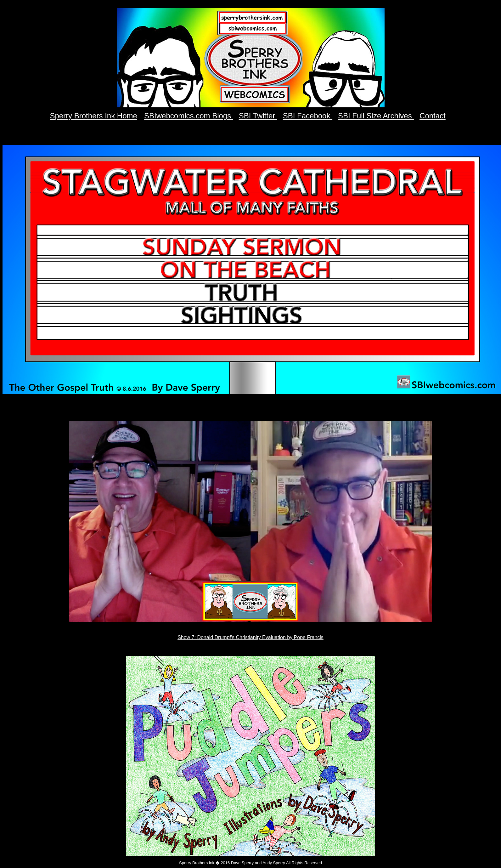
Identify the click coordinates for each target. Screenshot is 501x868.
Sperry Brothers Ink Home (93, 116)
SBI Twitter (258, 116)
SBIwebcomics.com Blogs (189, 116)
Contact (433, 116)
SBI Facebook (308, 116)
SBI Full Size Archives (376, 116)
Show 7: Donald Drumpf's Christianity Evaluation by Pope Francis (250, 637)
